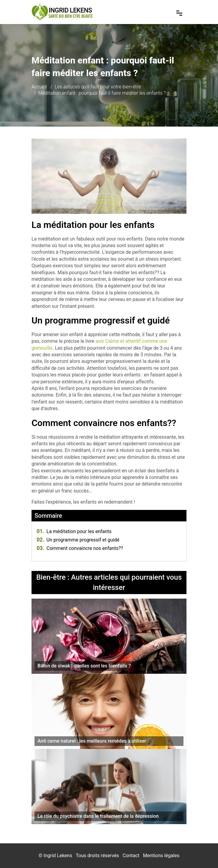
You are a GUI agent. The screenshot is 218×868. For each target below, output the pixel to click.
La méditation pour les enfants (74, 531)
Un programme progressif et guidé (78, 540)
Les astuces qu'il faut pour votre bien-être (98, 87)
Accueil (39, 87)
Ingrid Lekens (58, 856)
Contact (131, 856)
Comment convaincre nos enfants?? (80, 548)
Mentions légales (161, 856)
